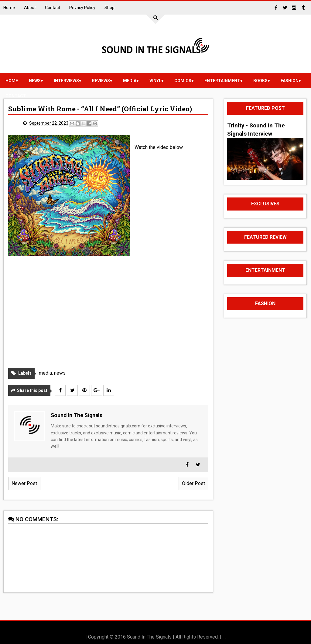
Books (260, 81)
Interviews (66, 81)
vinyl (155, 81)
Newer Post (24, 483)
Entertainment (222, 81)
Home (9, 8)
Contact (53, 8)
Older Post (193, 483)
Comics (183, 81)
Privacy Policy (82, 8)
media (130, 81)
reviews (101, 81)
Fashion (290, 81)
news (35, 81)
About (30, 8)
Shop (109, 8)
